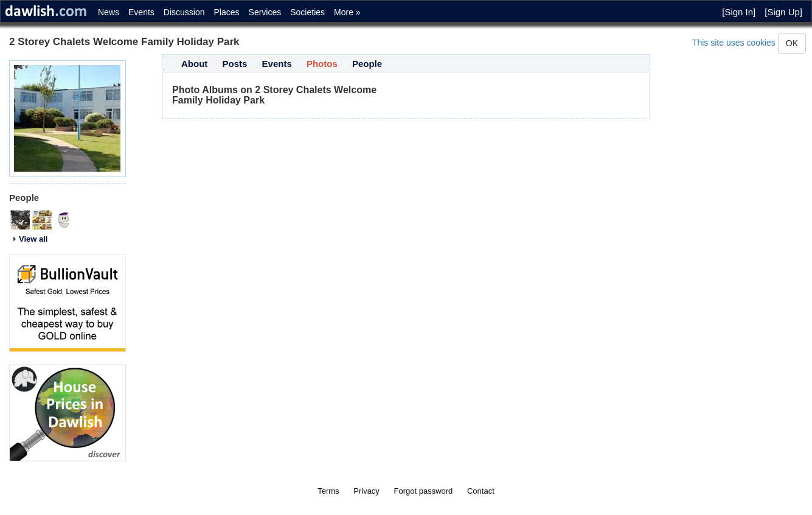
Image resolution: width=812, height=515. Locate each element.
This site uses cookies (734, 43)
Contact (481, 491)
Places (227, 12)
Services (265, 12)
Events (141, 12)
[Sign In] (739, 12)
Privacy (366, 491)
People (367, 64)
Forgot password (424, 491)
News (109, 12)
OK (792, 43)
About (194, 64)
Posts (235, 64)
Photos (322, 64)
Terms (328, 491)
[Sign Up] (783, 12)
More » (347, 12)
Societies (307, 12)
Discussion (184, 12)
